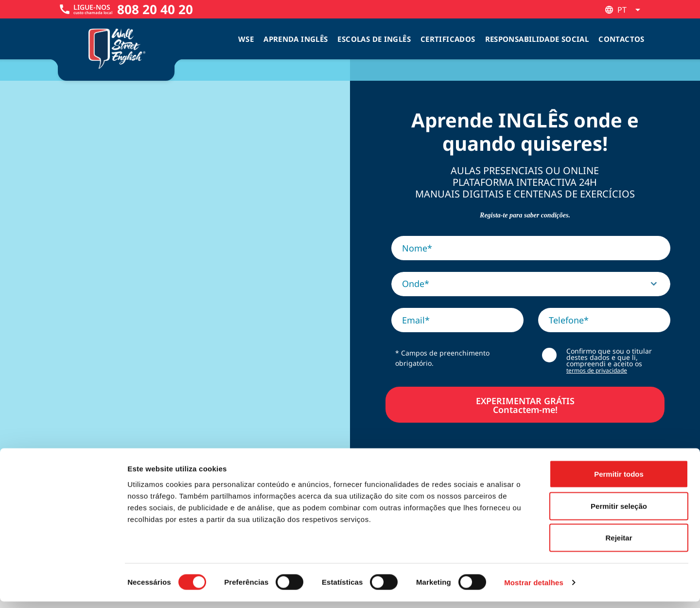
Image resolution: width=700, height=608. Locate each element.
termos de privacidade (597, 370)
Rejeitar (619, 544)
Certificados (448, 39)
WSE (246, 39)
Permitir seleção (619, 512)
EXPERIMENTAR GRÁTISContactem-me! (525, 405)
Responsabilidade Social (537, 39)
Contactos (621, 39)
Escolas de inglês (374, 39)
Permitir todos (619, 480)
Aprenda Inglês (296, 39)
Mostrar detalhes (534, 589)
